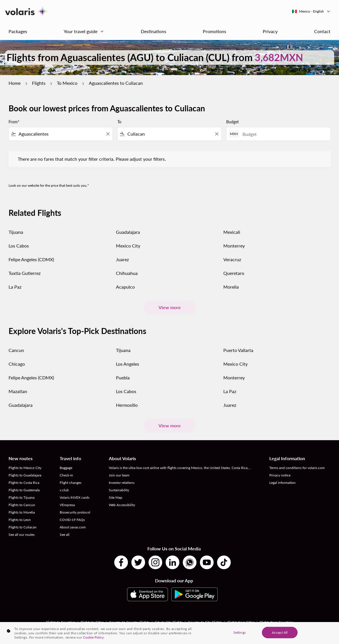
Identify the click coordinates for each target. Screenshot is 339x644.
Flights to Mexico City (25, 468)
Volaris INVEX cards (75, 497)
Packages (18, 31)
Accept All (280, 632)
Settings (239, 632)
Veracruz (232, 259)
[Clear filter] (108, 134)
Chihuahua (127, 273)
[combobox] (61, 134)
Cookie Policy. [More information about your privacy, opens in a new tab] (94, 637)
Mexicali (232, 232)
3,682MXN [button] (279, 57)
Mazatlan (18, 391)
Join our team (119, 475)
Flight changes (71, 483)
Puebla (123, 378)
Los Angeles (128, 364)
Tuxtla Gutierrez (25, 273)
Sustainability (119, 490)
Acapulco (125, 287)
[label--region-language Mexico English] (311, 11)
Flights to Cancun (22, 505)
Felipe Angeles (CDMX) (31, 259)
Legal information (282, 483)
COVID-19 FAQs (72, 520)
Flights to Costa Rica (24, 483)
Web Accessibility (122, 505)
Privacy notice (280, 475)
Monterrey (234, 246)
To (119, 122)
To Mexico (67, 83)
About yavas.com (73, 527)
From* (14, 122)
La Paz (15, 287)
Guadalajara (128, 232)
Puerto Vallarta (238, 350)
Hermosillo (127, 405)
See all (65, 535)
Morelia (231, 287)
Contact (322, 31)
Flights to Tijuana (22, 497)
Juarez (122, 259)
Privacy (270, 31)
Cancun (16, 350)
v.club (64, 490)
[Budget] (283, 134)
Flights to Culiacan (23, 527)
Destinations (154, 31)
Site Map (116, 497)
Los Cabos (19, 246)
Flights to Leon (20, 520)
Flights (39, 83)
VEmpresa (67, 505)
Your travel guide (85, 31)
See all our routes (22, 535)
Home (15, 83)
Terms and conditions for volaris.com (297, 468)
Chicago (17, 364)
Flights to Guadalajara (25, 475)
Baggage (66, 468)
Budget (232, 122)
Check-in (66, 475)
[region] (169, 633)
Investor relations (122, 483)
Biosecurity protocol (75, 512)
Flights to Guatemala (24, 490)
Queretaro (234, 273)
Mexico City (128, 246)
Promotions (214, 31)
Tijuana (16, 232)
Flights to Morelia (22, 512)
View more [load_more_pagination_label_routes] (170, 307)
